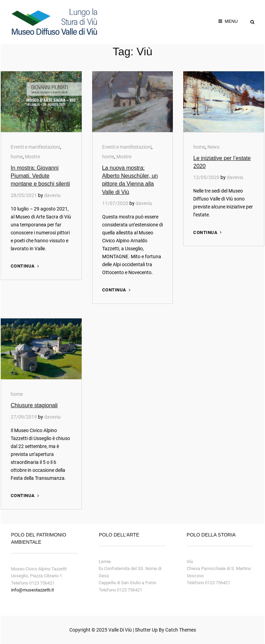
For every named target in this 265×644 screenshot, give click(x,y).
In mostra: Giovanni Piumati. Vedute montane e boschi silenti (40, 176)
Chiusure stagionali (34, 405)
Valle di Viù (120, 630)
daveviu (52, 195)
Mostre (32, 157)
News (213, 147)
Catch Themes (181, 630)
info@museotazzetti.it (32, 590)
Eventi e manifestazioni (35, 147)
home (17, 157)
